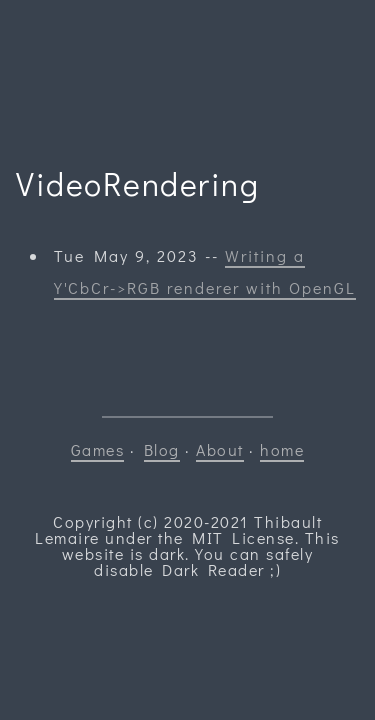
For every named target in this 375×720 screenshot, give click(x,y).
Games (98, 449)
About (220, 449)
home (282, 449)
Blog (162, 449)
